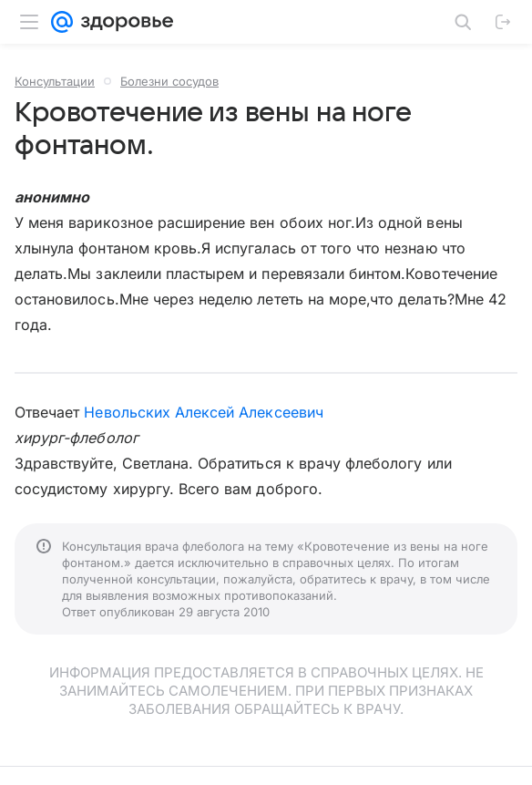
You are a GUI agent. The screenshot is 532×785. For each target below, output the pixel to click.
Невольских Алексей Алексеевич (203, 412)
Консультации (55, 81)
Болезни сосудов (169, 81)
